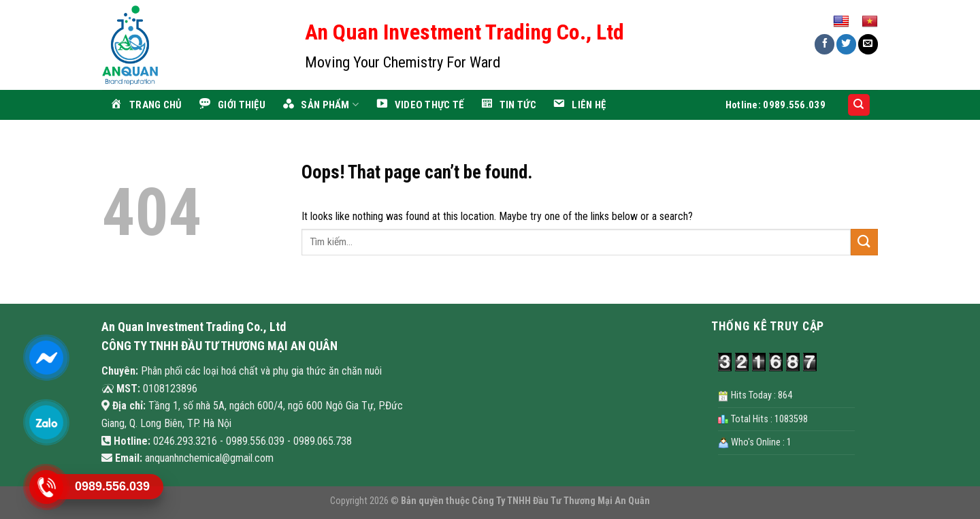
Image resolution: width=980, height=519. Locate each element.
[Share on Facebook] (824, 44)
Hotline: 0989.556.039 (775, 105)
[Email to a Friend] (868, 44)
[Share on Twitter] (846, 44)
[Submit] (864, 242)
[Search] (859, 105)
